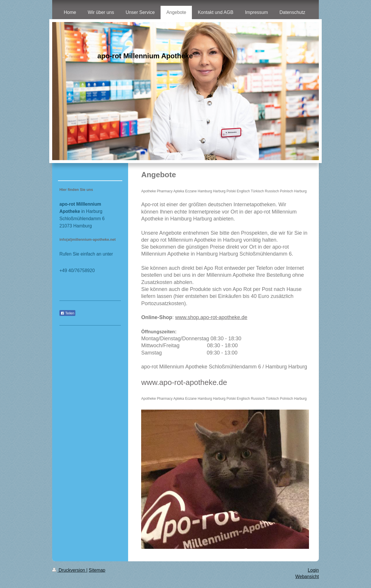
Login (313, 570)
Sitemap (97, 570)
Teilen (67, 313)
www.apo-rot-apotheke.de (184, 382)
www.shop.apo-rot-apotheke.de (211, 317)
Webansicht (307, 577)
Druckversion (69, 570)
